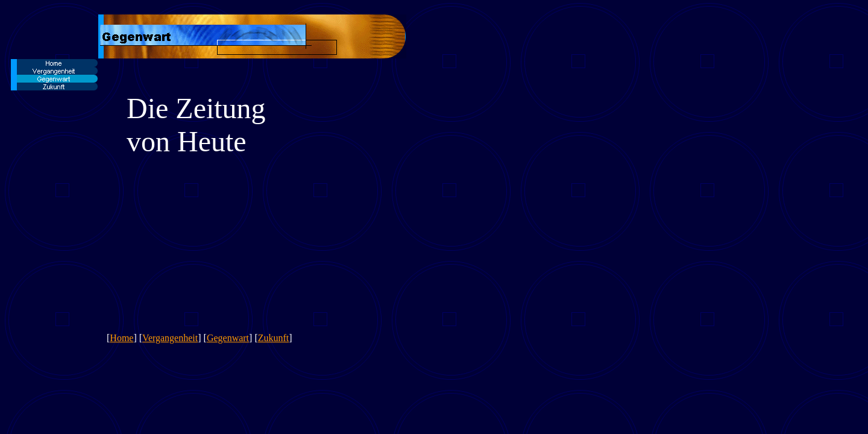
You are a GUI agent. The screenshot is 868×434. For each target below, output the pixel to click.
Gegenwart (228, 338)
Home (121, 338)
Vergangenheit (170, 338)
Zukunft (274, 338)
